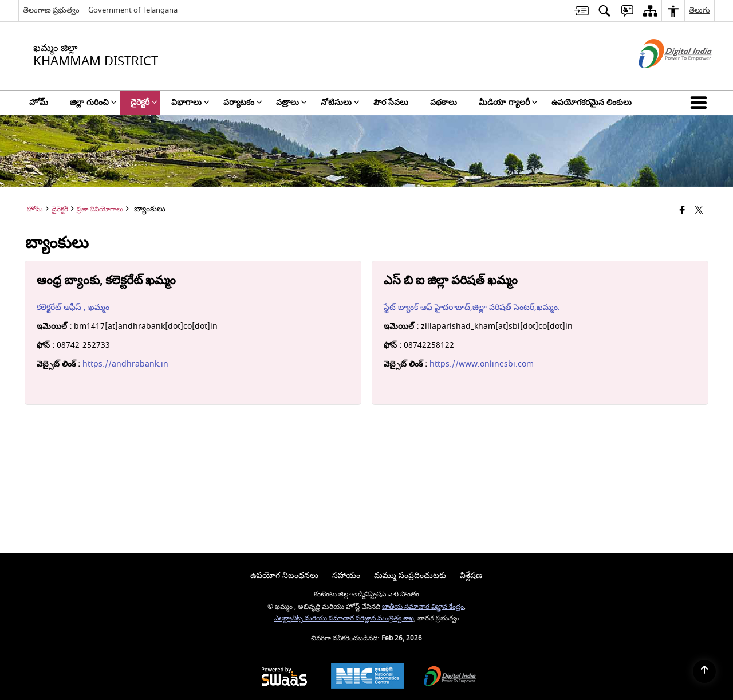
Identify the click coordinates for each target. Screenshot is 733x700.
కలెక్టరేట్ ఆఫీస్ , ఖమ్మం (73, 307)
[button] (701, 103)
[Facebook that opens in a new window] (682, 211)
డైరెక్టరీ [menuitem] (144, 102)
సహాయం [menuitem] (346, 575)
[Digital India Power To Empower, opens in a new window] (450, 677)
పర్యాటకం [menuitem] (243, 102)
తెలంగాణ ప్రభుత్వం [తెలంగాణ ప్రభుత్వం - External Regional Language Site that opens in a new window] (51, 10)
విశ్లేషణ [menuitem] (471, 575)
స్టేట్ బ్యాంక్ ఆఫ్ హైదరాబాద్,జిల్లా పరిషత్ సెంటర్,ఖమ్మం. (472, 307)
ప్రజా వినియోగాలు (100, 209)
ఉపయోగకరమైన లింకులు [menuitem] (592, 102)
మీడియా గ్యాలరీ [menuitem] (508, 102)
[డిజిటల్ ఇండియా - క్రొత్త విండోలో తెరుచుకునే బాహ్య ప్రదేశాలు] (661, 78)
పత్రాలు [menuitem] (291, 102)
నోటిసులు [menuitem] (340, 102)
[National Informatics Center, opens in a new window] (368, 677)
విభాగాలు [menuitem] (190, 102)
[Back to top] (704, 671)
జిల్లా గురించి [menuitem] (93, 102)
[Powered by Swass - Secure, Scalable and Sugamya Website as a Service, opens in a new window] (284, 677)
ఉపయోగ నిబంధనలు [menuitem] (284, 575)
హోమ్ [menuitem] (39, 102)
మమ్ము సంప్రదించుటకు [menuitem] (410, 575)
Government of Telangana (133, 10)
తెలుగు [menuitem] (699, 10)
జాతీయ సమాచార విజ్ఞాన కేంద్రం (423, 607)
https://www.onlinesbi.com (482, 364)
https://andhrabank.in (125, 364)
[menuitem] (581, 11)
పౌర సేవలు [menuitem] (391, 102)
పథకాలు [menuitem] (444, 102)
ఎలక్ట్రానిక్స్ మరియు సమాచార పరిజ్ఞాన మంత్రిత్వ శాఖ (344, 618)
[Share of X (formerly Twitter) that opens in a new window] (699, 211)
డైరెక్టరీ (60, 209)
